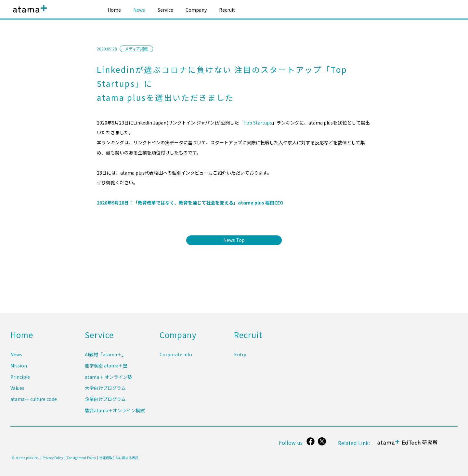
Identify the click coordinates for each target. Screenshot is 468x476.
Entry (240, 361)
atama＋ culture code (34, 401)
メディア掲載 (136, 49)
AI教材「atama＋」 (105, 361)
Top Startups (258, 123)
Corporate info (176, 361)
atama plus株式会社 (29, 14)
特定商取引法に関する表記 (119, 458)
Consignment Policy (81, 458)
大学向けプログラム (105, 391)
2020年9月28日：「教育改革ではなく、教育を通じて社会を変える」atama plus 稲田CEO (190, 203)
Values (17, 391)
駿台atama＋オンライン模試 (115, 411)
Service (165, 10)
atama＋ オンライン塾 (108, 381)
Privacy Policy (53, 458)
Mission (19, 371)
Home (114, 10)
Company (196, 10)
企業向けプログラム (105, 401)
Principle (20, 381)
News (139, 10)
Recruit (227, 10)
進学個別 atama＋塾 (106, 371)
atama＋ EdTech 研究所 (408, 446)
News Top (234, 240)
